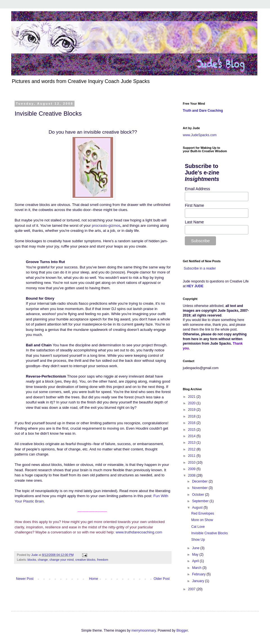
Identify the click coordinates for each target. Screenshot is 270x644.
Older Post (162, 579)
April (196, 561)
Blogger (182, 630)
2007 (192, 589)
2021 (192, 397)
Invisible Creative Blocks (210, 533)
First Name (194, 205)
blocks (32, 560)
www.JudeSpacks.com (200, 135)
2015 (192, 430)
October (199, 495)
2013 (192, 443)
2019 (192, 410)
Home (94, 579)
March (197, 568)
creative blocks (85, 560)
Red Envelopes (203, 513)
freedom (103, 560)
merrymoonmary (143, 630)
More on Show (202, 520)
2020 (192, 403)
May (196, 555)
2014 (192, 436)
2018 (192, 416)
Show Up (198, 540)
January (199, 581)
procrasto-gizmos (106, 225)
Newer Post (25, 579)
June (196, 548)
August (198, 508)
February (199, 574)
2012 (192, 449)
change (43, 560)
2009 (192, 469)
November (200, 488)
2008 (192, 475)
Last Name (194, 222)
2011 (192, 456)
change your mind (62, 560)
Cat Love (198, 527)
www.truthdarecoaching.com (139, 532)
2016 (192, 423)
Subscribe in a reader (200, 268)
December (200, 481)
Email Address (197, 189)
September (201, 501)
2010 (192, 463)
